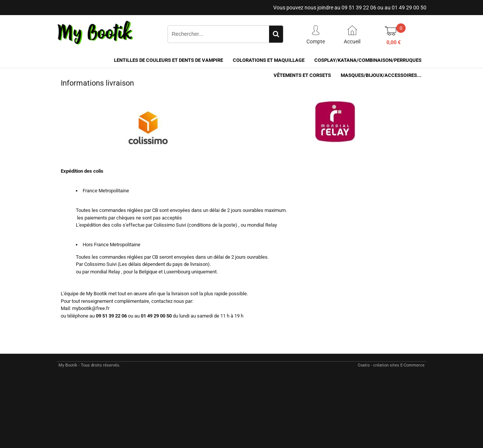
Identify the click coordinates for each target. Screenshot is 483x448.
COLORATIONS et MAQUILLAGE (269, 60)
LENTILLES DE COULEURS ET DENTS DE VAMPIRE (168, 60)
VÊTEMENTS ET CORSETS (302, 75)
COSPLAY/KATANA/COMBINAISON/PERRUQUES (368, 60)
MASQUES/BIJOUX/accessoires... (381, 75)
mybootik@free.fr (91, 308)
